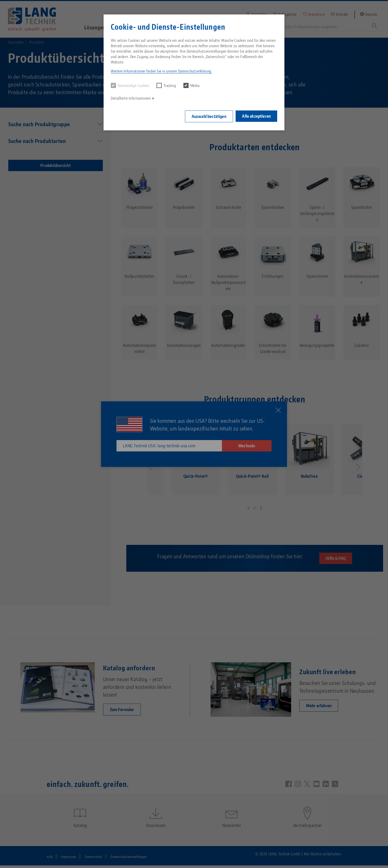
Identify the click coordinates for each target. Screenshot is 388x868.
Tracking (166, 85)
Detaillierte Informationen (131, 98)
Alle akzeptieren (256, 116)
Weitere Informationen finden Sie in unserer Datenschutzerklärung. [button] (161, 71)
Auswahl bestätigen (208, 116)
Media (192, 85)
